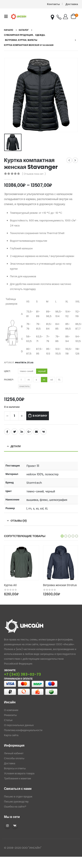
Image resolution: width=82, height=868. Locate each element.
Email (36, 432)
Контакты (54, 4)
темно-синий (27, 371)
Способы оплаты (14, 758)
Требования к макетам (17, 778)
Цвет (7, 371)
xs (44, 380)
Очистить (24, 386)
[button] (62, 536)
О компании (11, 710)
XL (59, 380)
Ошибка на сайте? (15, 807)
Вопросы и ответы (15, 768)
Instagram (7, 826)
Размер (9, 380)
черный (42, 371)
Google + (29, 432)
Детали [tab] (16, 446)
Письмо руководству (16, 802)
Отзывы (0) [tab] (19, 521)
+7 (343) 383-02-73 (22, 674)
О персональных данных (19, 725)
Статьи (8, 720)
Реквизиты (10, 715)
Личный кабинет (14, 753)
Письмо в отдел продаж (18, 797)
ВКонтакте (44, 432)
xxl (52, 380)
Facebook (7, 432)
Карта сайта (11, 735)
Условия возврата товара (19, 773)
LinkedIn (22, 432)
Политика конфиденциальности (23, 730)
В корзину (40, 416)
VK (15, 826)
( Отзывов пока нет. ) (34, 174)
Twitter (14, 432)
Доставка (72, 4)
